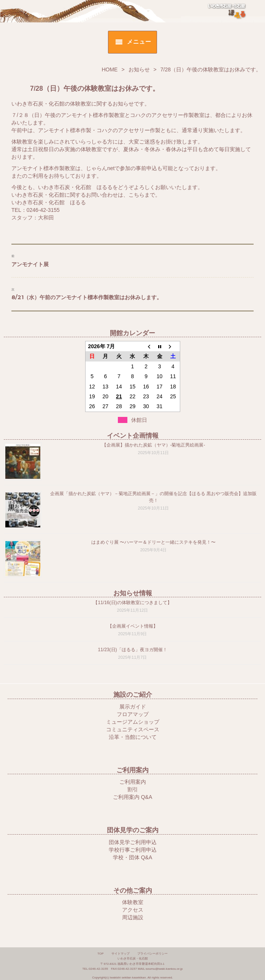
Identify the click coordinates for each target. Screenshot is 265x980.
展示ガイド (133, 707)
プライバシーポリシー (152, 954)
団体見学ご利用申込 (133, 842)
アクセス (133, 910)
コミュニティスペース (133, 729)
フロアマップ (133, 714)
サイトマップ (121, 954)
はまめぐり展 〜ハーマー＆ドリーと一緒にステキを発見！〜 (153, 542)
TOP (101, 954)
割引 (133, 789)
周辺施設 (133, 917)
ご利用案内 (133, 782)
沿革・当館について (133, 737)
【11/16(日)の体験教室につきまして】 (132, 603)
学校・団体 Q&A (132, 857)
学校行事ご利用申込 (133, 850)
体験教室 (133, 902)
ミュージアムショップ (133, 722)
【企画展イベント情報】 (133, 626)
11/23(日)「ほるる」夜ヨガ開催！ (132, 650)
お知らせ (139, 69)
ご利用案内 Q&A (132, 797)
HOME (109, 69)
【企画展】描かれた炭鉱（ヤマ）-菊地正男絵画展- (154, 445)
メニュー (139, 42)
